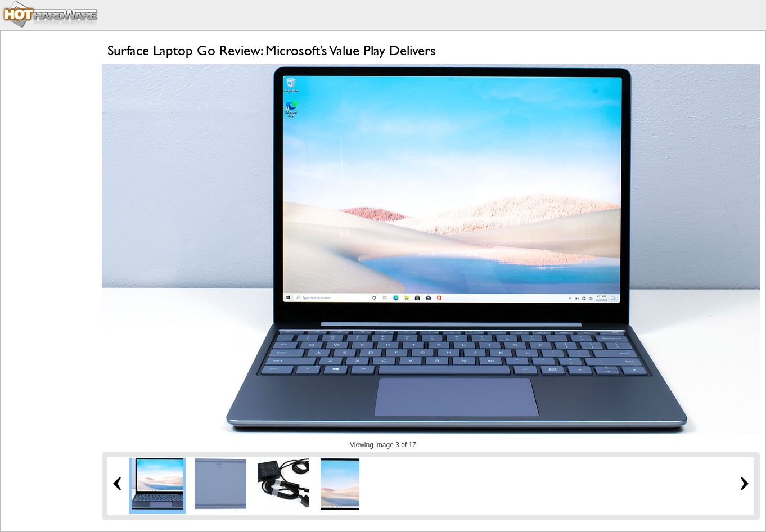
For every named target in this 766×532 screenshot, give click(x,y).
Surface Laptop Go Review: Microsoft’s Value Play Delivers (272, 50)
